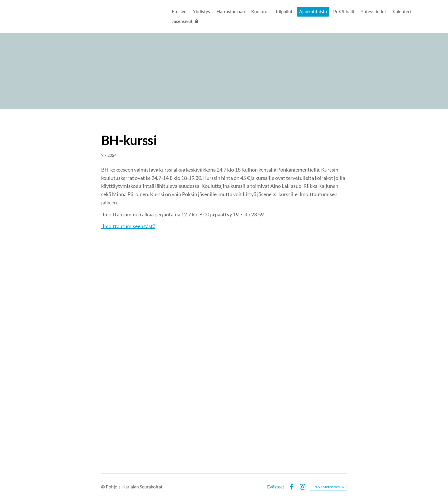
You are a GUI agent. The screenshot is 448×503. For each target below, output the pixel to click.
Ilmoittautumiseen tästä (128, 226)
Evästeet (276, 487)
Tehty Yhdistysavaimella (328, 487)
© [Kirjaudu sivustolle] (103, 487)
